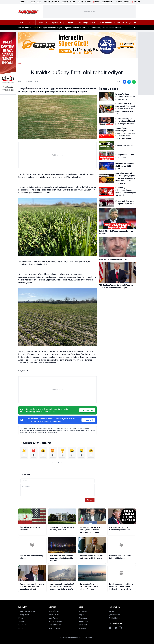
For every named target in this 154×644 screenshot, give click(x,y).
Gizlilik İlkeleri (114, 618)
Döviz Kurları (54, 615)
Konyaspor (83, 611)
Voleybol (82, 628)
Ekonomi (40, 23)
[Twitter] (116, 628)
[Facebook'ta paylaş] (125, 82)
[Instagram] (120, 628)
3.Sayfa (63, 23)
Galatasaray (84, 618)
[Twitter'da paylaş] (129, 82)
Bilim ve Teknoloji (105, 23)
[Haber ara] (134, 28)
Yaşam (78, 23)
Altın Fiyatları (54, 618)
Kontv (21, 618)
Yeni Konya (23, 622)
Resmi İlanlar (119, 23)
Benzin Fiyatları (55, 628)
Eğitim (71, 23)
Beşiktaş (82, 615)
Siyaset (55, 23)
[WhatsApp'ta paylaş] (134, 82)
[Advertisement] (89, 11)
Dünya (86, 23)
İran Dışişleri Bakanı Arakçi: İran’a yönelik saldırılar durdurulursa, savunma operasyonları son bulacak (77, 28)
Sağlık (93, 23)
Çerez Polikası (115, 615)
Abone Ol (88, 420)
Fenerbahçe (84, 622)
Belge (21, 628)
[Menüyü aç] (135, 23)
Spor (48, 23)
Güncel (32, 23)
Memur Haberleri (55, 622)
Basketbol (83, 625)
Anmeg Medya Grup (27, 611)
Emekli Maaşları (55, 625)
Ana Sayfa (22, 23)
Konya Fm (22, 625)
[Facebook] (110, 628)
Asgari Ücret (54, 611)
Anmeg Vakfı (24, 615)
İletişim (129, 23)
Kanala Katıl (87, 410)
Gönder (90, 500)
